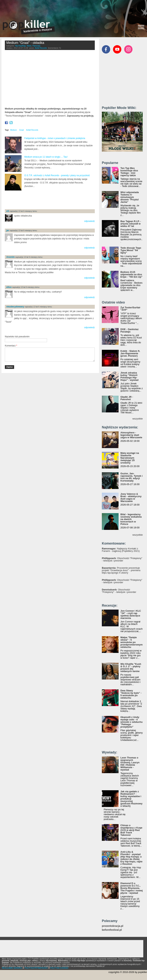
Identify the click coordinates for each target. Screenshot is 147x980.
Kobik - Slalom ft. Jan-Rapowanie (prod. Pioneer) (130, 353)
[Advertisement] (74, 8)
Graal (21, 130)
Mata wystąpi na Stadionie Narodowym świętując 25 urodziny (130, 458)
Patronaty (37, 46)
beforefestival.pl (112, 930)
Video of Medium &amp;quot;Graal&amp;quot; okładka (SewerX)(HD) (50, 79)
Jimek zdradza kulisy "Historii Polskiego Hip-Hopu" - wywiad (129, 376)
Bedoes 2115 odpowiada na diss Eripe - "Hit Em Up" (131, 274)
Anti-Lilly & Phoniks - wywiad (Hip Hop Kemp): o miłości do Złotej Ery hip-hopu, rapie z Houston (131, 858)
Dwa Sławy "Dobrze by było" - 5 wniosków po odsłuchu (131, 694)
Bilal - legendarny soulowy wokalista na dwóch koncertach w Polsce (131, 519)
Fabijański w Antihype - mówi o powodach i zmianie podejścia (55, 138)
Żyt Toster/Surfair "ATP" (130, 309)
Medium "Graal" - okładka (25, 43)
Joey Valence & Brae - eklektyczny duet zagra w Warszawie (131, 498)
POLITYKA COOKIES (59, 968)
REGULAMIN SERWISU (12, 968)
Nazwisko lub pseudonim (17, 337)
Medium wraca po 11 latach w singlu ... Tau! (46, 157)
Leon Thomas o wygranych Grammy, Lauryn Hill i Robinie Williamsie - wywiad (130, 764)
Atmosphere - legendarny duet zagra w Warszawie (131, 435)
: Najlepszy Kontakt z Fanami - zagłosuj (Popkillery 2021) (121, 550)
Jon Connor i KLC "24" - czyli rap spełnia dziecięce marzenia (131, 614)
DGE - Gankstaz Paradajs (130, 330)
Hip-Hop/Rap (20, 46)
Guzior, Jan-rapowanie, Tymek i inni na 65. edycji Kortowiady (131, 477)
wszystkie (138, 419)
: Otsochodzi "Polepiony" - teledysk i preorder (122, 559)
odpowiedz (89, 221)
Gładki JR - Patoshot (127, 398)
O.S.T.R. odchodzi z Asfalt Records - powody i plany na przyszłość (57, 175)
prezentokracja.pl (113, 926)
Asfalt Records (41, 48)
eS (8, 211)
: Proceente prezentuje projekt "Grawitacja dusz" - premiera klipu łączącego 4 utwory (121, 570)
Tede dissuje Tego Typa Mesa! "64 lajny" (131, 250)
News (29, 46)
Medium (14, 130)
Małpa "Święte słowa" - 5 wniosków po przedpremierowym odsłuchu (131, 642)
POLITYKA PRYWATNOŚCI (36, 968)
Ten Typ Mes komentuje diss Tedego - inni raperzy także (129, 172)
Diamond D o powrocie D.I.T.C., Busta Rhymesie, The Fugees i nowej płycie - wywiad (132, 888)
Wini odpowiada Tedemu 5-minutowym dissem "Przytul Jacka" (130, 197)
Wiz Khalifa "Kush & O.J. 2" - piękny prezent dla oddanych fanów (131, 668)
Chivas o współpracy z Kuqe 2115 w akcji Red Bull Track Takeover (131, 830)
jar (8, 230)
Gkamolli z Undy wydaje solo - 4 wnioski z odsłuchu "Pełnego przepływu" (131, 722)
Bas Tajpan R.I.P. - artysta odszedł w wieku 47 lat (131, 224)
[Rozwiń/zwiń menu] (141, 27)
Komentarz (11, 346)
